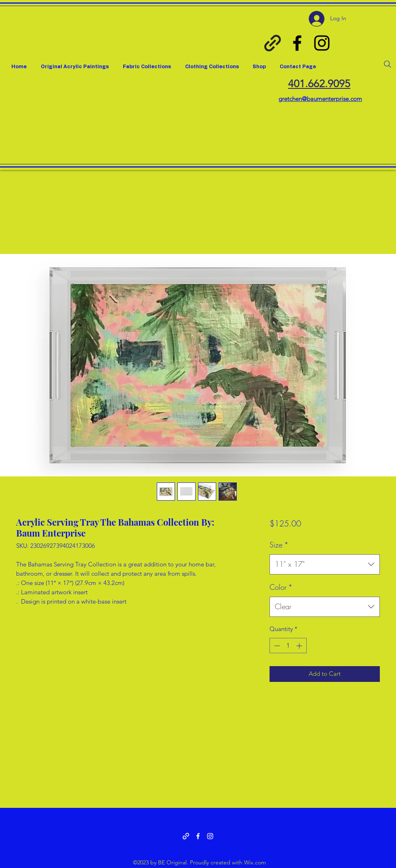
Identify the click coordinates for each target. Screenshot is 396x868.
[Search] (388, 64)
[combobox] (325, 564)
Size (279, 545)
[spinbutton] (288, 646)
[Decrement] (276, 646)
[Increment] (300, 646)
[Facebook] (297, 43)
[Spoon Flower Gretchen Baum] (273, 43)
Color (281, 587)
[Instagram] (322, 43)
